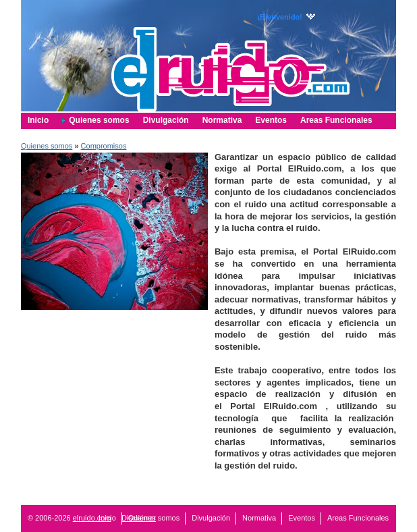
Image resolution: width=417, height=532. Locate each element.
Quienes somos (47, 146)
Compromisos (104, 146)
